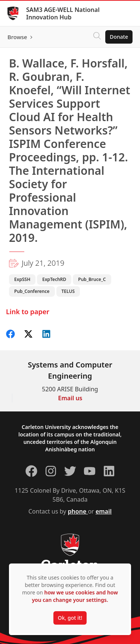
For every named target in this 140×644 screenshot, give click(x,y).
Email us (70, 398)
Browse (17, 37)
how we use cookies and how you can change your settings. (75, 596)
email (104, 511)
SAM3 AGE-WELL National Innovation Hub (63, 13)
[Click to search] (97, 37)
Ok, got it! (70, 618)
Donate (119, 37)
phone (78, 511)
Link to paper (28, 312)
